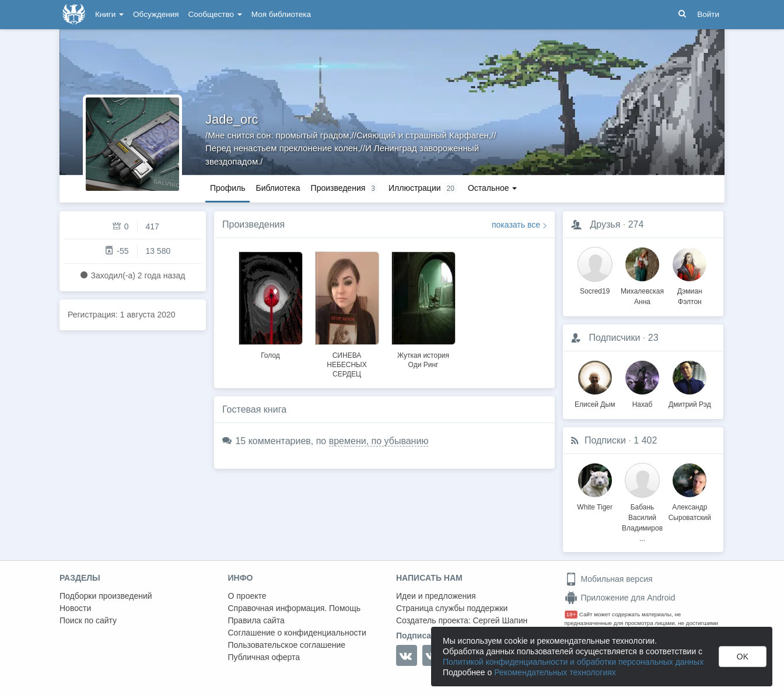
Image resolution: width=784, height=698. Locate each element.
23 (653, 338)
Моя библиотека (281, 14)
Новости (75, 608)
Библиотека (278, 188)
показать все (516, 225)
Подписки (605, 440)
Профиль (228, 188)
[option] (270, 303)
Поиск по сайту (88, 620)
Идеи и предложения (436, 596)
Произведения (253, 224)
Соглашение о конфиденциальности (297, 633)
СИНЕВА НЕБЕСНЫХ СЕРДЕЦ (347, 365)
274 (636, 224)
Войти (708, 14)
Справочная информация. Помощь (295, 608)
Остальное (493, 188)
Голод (270, 355)
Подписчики (614, 338)
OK (743, 657)
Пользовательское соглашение (287, 645)
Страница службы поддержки (452, 608)
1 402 (645, 440)
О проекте (247, 596)
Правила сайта (256, 620)
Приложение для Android (620, 598)
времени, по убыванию (379, 441)
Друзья (605, 224)
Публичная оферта (264, 657)
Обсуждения (156, 14)
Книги (109, 14)
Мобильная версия (609, 579)
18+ (571, 614)
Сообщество (215, 14)
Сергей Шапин (500, 620)
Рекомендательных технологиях (555, 672)
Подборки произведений (106, 596)
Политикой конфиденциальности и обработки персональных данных (573, 662)
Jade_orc (232, 119)
